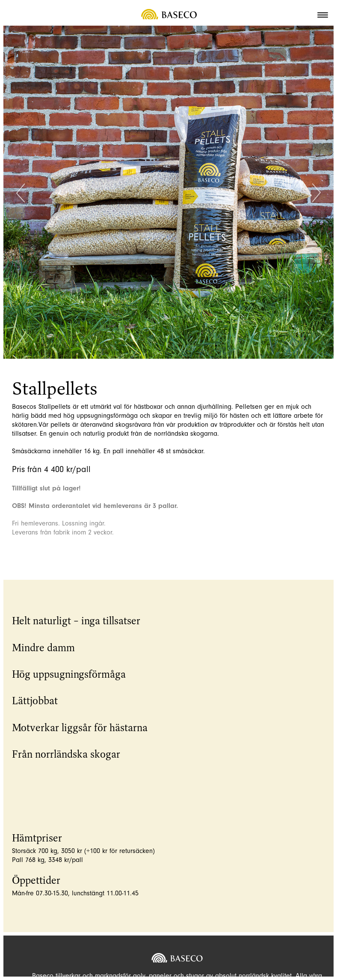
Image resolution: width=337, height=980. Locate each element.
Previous (21, 194)
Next (316, 194)
